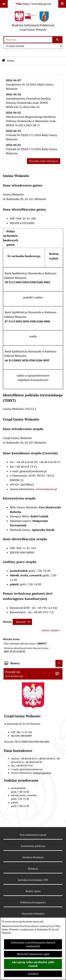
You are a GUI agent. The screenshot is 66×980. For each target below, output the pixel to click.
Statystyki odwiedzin (33, 914)
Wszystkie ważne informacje (44, 161)
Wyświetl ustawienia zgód (33, 954)
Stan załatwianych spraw (33, 835)
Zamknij (33, 974)
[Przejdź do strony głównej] (33, 22)
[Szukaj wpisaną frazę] (58, 40)
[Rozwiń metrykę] (22, 622)
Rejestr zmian (33, 891)
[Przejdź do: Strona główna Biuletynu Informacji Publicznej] (3, 61)
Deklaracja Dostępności (33, 902)
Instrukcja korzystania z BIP (33, 880)
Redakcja (33, 869)
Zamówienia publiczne (33, 846)
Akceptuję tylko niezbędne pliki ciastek (33, 964)
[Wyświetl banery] (59, 663)
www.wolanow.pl (46, 489)
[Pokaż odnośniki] (4, 4)
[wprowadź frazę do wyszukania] (28, 40)
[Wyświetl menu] (62, 4)
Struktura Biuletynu (33, 857)
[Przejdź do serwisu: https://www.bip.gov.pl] (33, 4)
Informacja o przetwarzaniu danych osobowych (33, 944)
